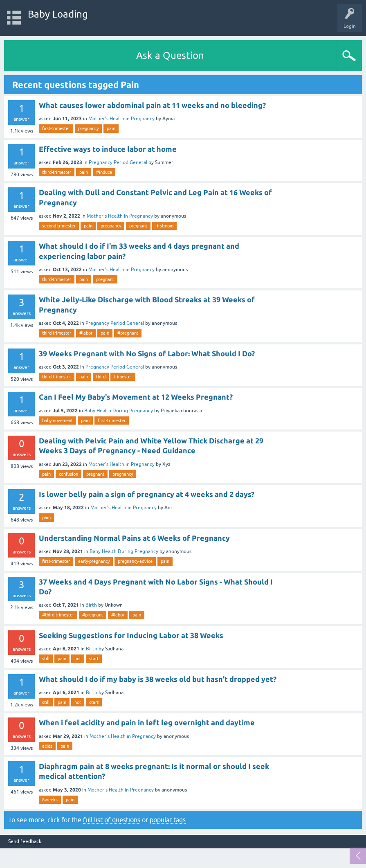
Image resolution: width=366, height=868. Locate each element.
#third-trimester (58, 615)
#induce (104, 172)
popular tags (168, 820)
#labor (86, 333)
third (101, 377)
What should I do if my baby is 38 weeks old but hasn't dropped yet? (158, 679)
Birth (91, 605)
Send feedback (25, 842)
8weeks (50, 800)
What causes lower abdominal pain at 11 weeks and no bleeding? (152, 105)
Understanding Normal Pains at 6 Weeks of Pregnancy (134, 538)
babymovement (57, 421)
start (94, 659)
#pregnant (128, 333)
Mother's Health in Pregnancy (121, 119)
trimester (123, 377)
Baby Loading (58, 14)
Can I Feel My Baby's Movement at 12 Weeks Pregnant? (136, 397)
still (46, 659)
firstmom (164, 226)
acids (47, 746)
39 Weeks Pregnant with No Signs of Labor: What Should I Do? (147, 353)
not (78, 659)
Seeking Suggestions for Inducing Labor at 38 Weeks (131, 635)
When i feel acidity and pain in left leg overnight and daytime (147, 722)
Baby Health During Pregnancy (119, 411)
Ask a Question (170, 55)
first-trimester (56, 128)
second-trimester (59, 226)
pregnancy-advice (135, 561)
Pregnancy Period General (118, 162)
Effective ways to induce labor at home (108, 149)
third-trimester (57, 172)
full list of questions (112, 820)
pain (111, 128)
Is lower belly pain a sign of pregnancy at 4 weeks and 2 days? (147, 494)
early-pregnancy (94, 561)
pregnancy (88, 128)
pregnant (138, 226)
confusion (68, 474)
